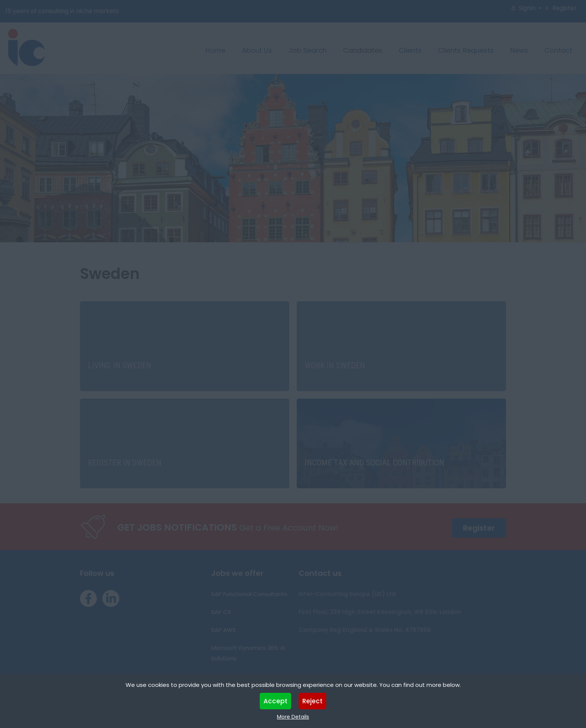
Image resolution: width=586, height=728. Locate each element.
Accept (275, 701)
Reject (312, 701)
